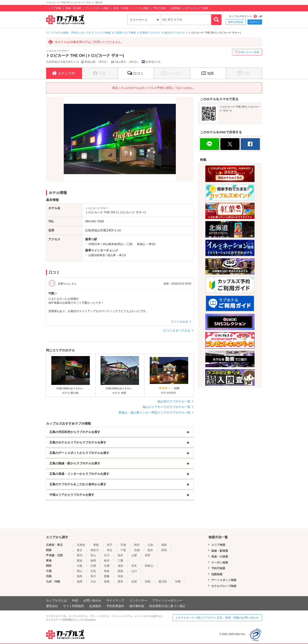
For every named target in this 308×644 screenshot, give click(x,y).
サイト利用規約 (74, 606)
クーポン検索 (141, 8)
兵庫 (93, 566)
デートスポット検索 (97, 8)
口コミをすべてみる (177, 330)
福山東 (112, 255)
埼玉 (110, 550)
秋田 (137, 545)
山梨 (134, 555)
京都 (107, 566)
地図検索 (175, 8)
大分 (93, 582)
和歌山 (149, 566)
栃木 (150, 550)
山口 (134, 571)
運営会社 (52, 606)
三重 (120, 561)
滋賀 (120, 566)
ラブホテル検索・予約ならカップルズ (72, 33)
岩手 (110, 545)
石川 (107, 555)
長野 (148, 555)
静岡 (93, 561)
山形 (150, 545)
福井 (120, 555)
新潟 (80, 555)
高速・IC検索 (121, 8)
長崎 (107, 582)
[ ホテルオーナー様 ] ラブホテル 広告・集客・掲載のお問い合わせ (217, 618)
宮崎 (148, 582)
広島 (93, 571)
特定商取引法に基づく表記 (167, 606)
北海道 (81, 545)
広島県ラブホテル (150, 33)
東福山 (141, 244)
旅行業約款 (137, 606)
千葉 (123, 550)
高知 (120, 576)
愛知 (80, 561)
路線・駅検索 (73, 8)
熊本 (120, 582)
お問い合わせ (92, 600)
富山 (93, 555)
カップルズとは (56, 600)
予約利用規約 (115, 606)
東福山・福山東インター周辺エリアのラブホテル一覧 (154, 412)
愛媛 (107, 576)
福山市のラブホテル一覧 (174, 401)
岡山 (80, 571)
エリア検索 (55, 8)
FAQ (75, 600)
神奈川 (95, 550)
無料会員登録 (236, 22)
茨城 (137, 550)
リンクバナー (138, 600)
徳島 (80, 576)
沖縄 (178, 582)
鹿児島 (163, 582)
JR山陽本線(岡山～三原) (117, 244)
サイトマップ (115, 600)
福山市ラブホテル (175, 33)
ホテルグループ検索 (197, 8)
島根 (120, 571)
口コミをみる (180, 322)
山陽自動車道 (97, 255)
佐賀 (134, 582)
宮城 (123, 545)
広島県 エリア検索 (125, 33)
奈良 (134, 566)
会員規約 (95, 606)
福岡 (80, 582)
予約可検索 (159, 8)
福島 (164, 545)
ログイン (255, 22)
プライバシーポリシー (167, 600)
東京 (80, 550)
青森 (96, 545)
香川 (93, 576)
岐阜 (107, 561)
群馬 (164, 550)
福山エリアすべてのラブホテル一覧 (166, 407)
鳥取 (107, 571)
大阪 (80, 566)
